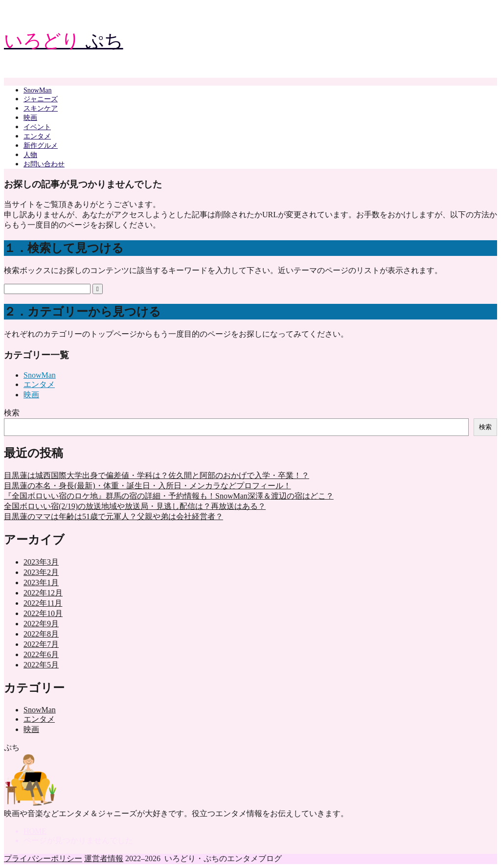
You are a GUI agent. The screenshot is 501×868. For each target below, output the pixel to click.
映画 (30, 118)
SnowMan (38, 90)
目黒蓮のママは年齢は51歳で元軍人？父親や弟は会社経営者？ (114, 516)
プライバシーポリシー (43, 858)
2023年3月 (41, 562)
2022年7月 (41, 644)
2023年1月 (41, 582)
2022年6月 (41, 654)
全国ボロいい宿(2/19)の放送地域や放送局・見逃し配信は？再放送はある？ (135, 506)
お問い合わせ (44, 164)
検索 (12, 413)
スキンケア (41, 108)
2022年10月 (43, 613)
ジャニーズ (41, 99)
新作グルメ (41, 146)
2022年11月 (43, 603)
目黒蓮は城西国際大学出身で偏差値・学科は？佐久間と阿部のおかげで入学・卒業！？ (157, 475)
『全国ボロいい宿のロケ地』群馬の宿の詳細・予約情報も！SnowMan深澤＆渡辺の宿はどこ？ (169, 496)
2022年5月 (41, 665)
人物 (30, 155)
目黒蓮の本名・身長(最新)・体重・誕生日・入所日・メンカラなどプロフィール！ (148, 486)
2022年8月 (41, 634)
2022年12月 (43, 593)
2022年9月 (41, 624)
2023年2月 (41, 572)
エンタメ (37, 136)
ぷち (64, 41)
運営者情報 (104, 858)
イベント (37, 127)
